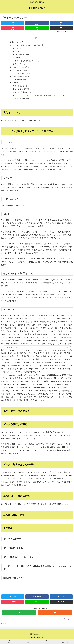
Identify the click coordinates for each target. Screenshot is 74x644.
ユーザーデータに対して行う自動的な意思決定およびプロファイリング (40, 95)
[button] (68, 348)
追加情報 (15, 83)
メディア (18, 51)
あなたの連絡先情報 (19, 80)
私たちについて (17, 42)
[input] (37, 348)
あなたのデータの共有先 (21, 67)
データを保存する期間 (20, 70)
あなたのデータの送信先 (21, 76)
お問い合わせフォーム (23, 55)
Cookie (17, 58)
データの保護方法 (21, 86)
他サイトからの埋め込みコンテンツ (27, 61)
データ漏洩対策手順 (22, 89)
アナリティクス (20, 64)
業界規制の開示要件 (22, 98)
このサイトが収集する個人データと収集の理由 (28, 45)
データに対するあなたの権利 (22, 73)
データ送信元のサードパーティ (26, 92)
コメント (18, 48)
